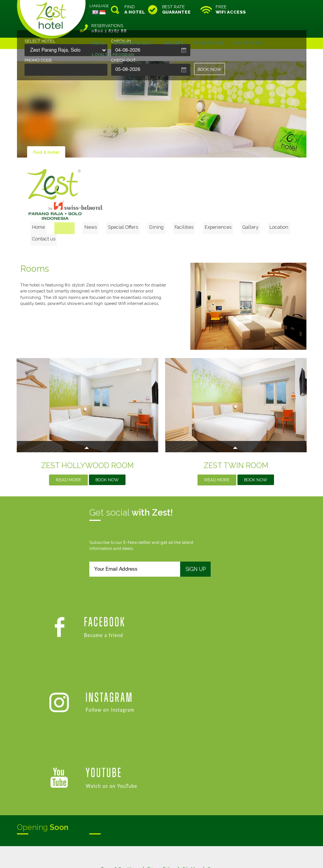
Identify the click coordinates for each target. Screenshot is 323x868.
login (190, 849)
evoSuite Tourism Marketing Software (138, 855)
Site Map (191, 762)
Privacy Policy (161, 762)
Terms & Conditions (119, 762)
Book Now (107, 449)
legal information (165, 849)
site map (137, 849)
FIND (135, 9)
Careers (216, 762)
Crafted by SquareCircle (205, 855)
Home (51, 207)
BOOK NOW (210, 69)
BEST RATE (176, 9)
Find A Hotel (47, 133)
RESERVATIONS (287, 9)
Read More (68, 449)
